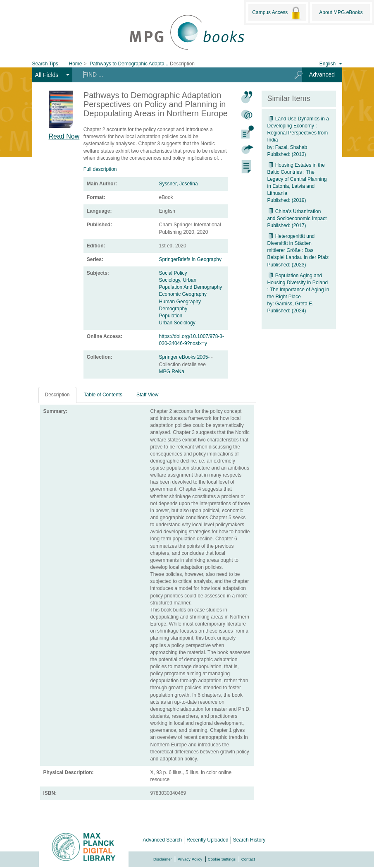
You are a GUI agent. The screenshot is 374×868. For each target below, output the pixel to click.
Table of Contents (103, 395)
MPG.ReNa (172, 372)
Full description (100, 169)
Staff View (148, 395)
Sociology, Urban (178, 280)
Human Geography (180, 302)
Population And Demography (191, 287)
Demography (173, 309)
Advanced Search (163, 840)
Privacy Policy (190, 859)
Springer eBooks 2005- (185, 357)
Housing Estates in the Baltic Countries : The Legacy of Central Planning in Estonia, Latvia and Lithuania (297, 179)
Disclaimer (163, 859)
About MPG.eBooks (341, 12)
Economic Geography (183, 294)
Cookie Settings (222, 859)
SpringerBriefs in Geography (190, 259)
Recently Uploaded (207, 840)
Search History (249, 840)
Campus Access (277, 13)
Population (171, 316)
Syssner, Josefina (179, 184)
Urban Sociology (177, 323)
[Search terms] (180, 74)
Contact (248, 859)
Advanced (322, 74)
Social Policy (173, 273)
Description (57, 395)
